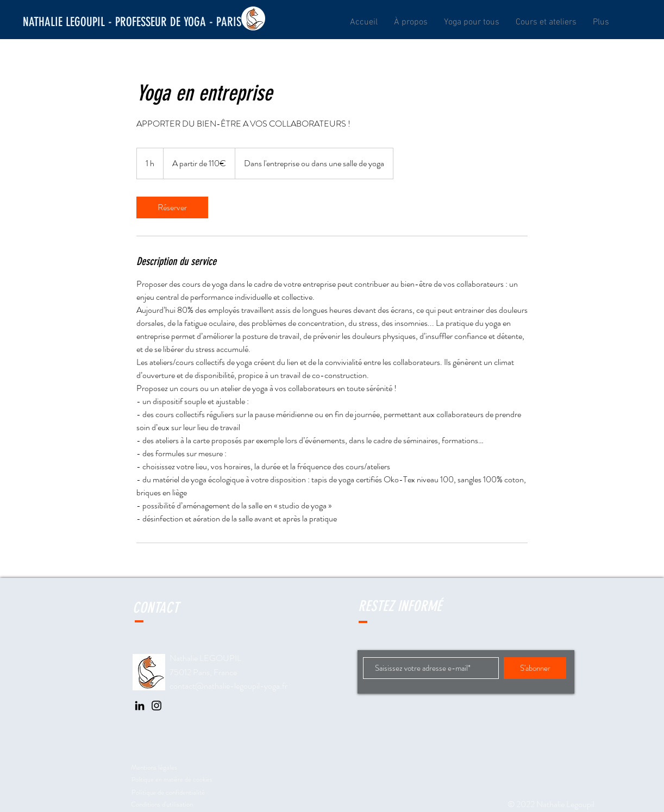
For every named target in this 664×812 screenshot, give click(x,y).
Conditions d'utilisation (162, 804)
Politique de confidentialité (168, 792)
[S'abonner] (535, 668)
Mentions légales (154, 767)
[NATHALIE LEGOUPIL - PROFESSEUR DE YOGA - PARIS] (132, 22)
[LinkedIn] (140, 706)
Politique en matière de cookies (173, 779)
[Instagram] (156, 706)
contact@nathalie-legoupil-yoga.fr (228, 686)
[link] (172, 207)
